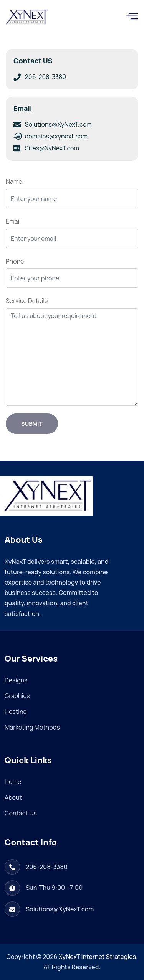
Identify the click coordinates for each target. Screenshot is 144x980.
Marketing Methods (32, 727)
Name (14, 181)
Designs (16, 680)
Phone (15, 261)
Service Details (27, 301)
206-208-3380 (47, 867)
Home (13, 782)
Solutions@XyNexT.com (60, 909)
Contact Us (21, 813)
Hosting (16, 712)
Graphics (17, 696)
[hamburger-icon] (130, 17)
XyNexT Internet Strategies (98, 957)
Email (13, 221)
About (13, 797)
